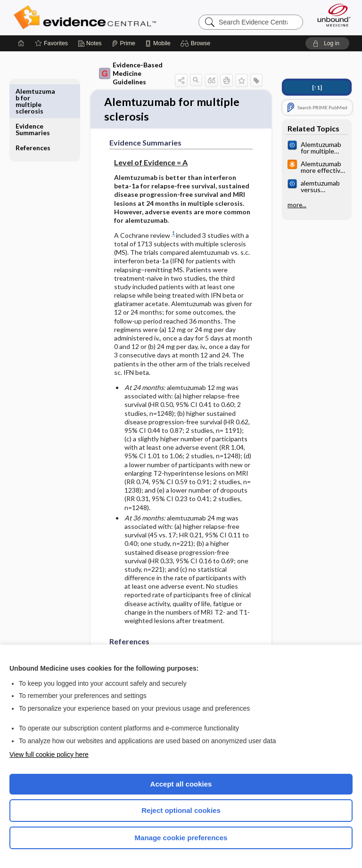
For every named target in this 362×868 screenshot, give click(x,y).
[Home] (21, 43)
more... (297, 205)
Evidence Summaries (33, 94)
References (33, 113)
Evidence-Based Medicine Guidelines (131, 73)
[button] (197, 43)
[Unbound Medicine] (331, 15)
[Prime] (123, 43)
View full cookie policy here (49, 754)
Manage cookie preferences (181, 838)
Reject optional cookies (181, 810)
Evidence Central (87, 17)
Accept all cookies (181, 784)
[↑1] (317, 87)
